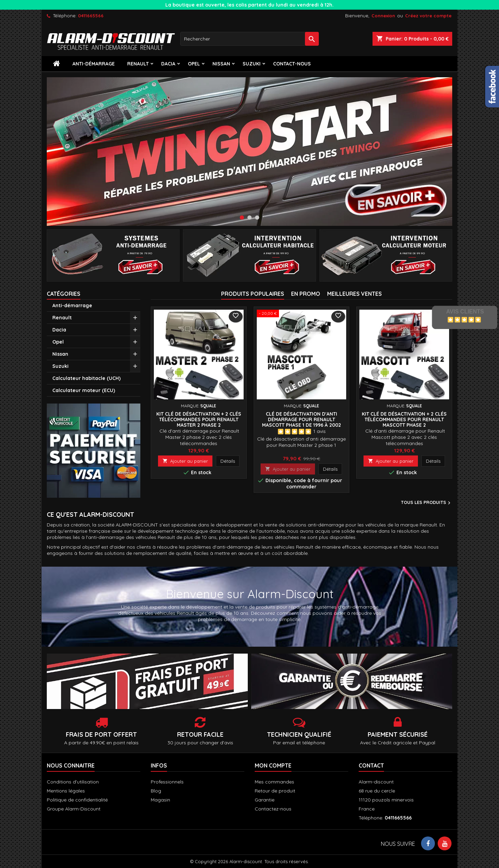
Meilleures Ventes (354, 294)
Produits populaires (253, 294)
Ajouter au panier (185, 461)
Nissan (221, 64)
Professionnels (167, 782)
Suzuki (252, 64)
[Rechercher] (249, 39)
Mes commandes (274, 782)
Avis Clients (465, 312)
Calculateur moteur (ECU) (84, 390)
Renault (138, 64)
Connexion (383, 16)
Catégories (64, 294)
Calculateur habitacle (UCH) (86, 378)
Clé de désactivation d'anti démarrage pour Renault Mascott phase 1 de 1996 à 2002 (301, 419)
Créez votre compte (428, 16)
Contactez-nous (273, 809)
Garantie (265, 800)
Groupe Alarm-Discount (74, 809)
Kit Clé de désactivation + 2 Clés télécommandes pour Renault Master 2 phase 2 (199, 419)
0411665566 (91, 16)
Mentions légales (66, 791)
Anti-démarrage (94, 64)
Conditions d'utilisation (73, 782)
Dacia (168, 64)
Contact (371, 765)
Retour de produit (275, 791)
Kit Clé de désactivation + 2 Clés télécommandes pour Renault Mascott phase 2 (404, 419)
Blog (156, 791)
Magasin (160, 800)
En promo (306, 294)
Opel (194, 64)
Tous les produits (427, 503)
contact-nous (292, 64)
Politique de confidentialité (77, 800)
